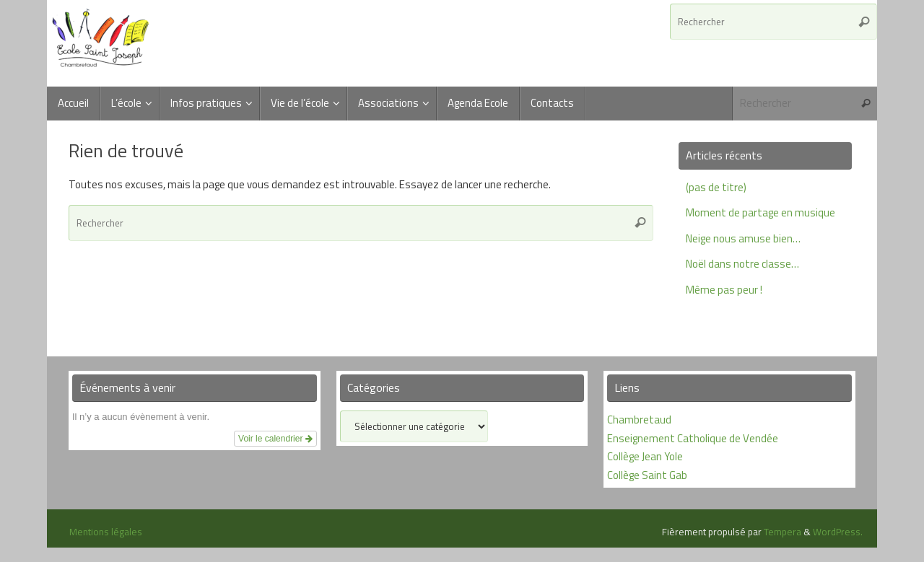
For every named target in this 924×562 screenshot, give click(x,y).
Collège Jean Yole (645, 456)
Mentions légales (106, 532)
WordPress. (838, 532)
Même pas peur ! (724, 290)
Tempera (783, 532)
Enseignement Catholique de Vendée (693, 438)
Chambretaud (639, 420)
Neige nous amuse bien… (743, 238)
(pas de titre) (716, 187)
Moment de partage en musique (760, 212)
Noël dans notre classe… (742, 264)
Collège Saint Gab (647, 475)
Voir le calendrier (275, 439)
